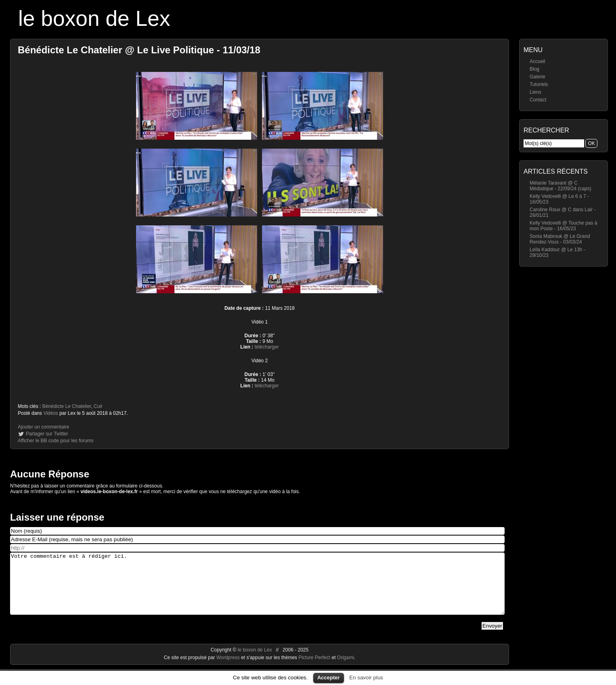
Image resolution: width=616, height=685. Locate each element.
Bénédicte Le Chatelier (67, 406)
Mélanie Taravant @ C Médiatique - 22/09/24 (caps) (560, 186)
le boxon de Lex (94, 18)
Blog (534, 69)
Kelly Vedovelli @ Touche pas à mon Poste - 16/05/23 (563, 226)
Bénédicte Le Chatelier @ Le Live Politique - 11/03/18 (139, 50)
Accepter (329, 678)
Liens (535, 92)
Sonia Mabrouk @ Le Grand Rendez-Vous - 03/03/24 (560, 239)
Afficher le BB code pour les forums (56, 441)
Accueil (537, 61)
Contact (538, 100)
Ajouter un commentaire (43, 427)
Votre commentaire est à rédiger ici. (257, 590)
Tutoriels (539, 84)
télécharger (267, 347)
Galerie (537, 77)
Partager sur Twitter (47, 434)
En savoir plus (366, 678)
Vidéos (50, 413)
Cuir (98, 406)
